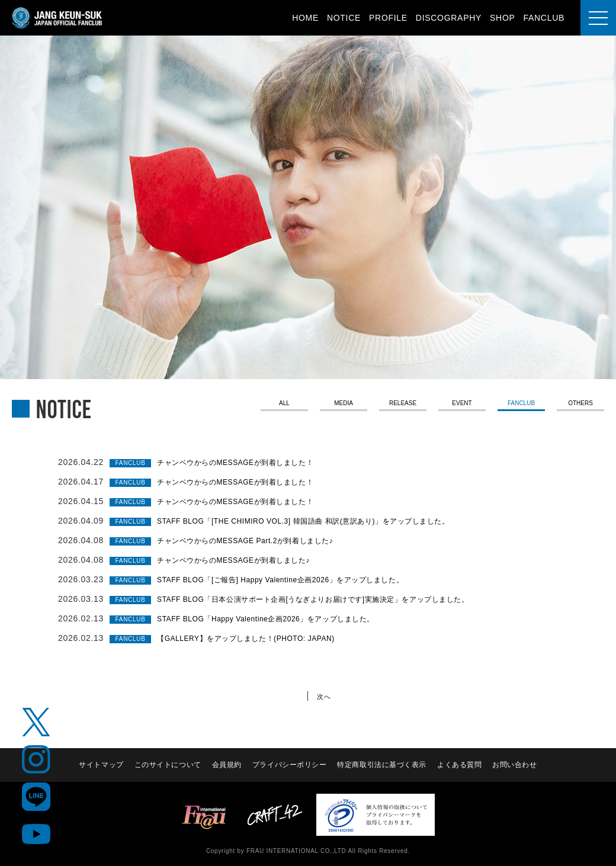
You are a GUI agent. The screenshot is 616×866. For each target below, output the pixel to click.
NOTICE (344, 18)
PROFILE (388, 18)
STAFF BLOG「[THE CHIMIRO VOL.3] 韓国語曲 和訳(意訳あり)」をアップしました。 (328, 521)
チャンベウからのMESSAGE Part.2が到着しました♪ (260, 540)
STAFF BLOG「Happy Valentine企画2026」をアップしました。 (284, 618)
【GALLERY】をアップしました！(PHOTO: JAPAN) (261, 638)
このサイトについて (166, 765)
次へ (325, 696)
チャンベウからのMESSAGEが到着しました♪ (246, 560)
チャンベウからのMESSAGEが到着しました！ (248, 462)
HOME (305, 18)
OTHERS (581, 405)
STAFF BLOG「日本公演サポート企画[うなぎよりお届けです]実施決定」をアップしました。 (340, 599)
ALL (284, 405)
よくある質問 (461, 765)
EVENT (462, 405)
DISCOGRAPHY (449, 18)
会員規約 (226, 765)
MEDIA (344, 405)
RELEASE (403, 405)
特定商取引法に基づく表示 (383, 765)
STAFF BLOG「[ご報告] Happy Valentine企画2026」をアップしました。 (301, 579)
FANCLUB (544, 18)
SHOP (502, 18)
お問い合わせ (516, 765)
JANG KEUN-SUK (57, 18)
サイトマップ (99, 765)
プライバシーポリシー (289, 765)
